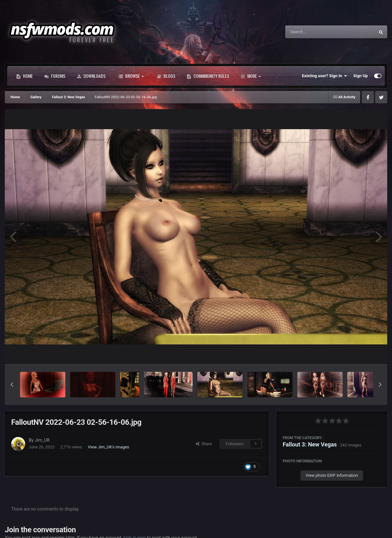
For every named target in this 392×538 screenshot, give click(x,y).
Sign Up (361, 76)
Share (204, 444)
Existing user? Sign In (325, 76)
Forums (55, 76)
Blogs (166, 76)
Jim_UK (42, 440)
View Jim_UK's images (109, 447)
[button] (12, 385)
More (251, 76)
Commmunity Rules (208, 76)
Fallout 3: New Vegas (310, 444)
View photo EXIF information (332, 475)
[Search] (314, 32)
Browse (131, 76)
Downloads (91, 76)
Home (25, 76)
